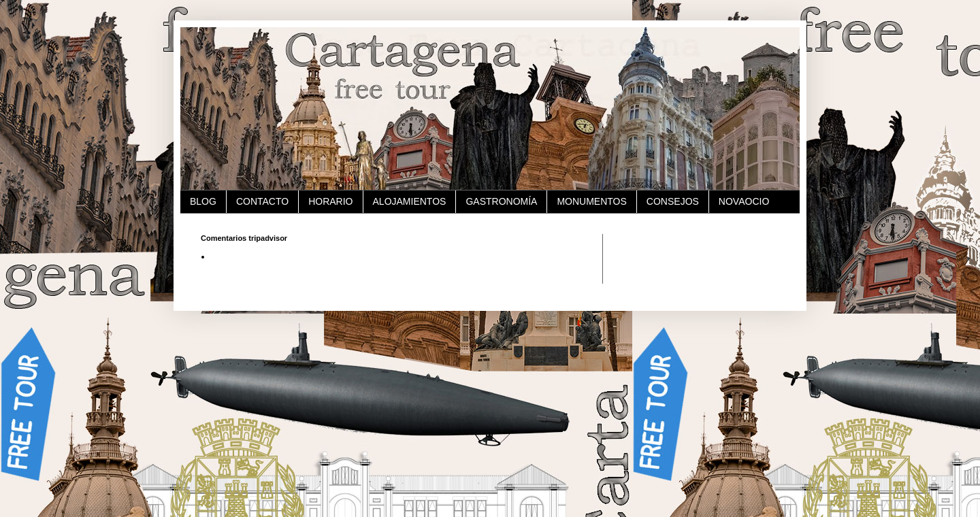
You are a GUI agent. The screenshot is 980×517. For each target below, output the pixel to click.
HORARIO (330, 201)
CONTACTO (262, 201)
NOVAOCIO (744, 201)
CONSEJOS (673, 201)
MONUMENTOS (591, 201)
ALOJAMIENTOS (410, 201)
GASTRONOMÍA (501, 201)
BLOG (203, 201)
